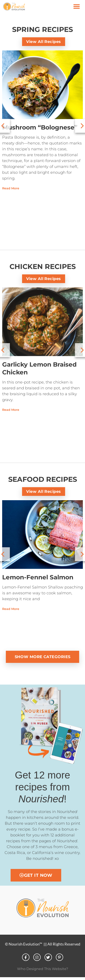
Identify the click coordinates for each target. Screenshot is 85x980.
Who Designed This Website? (43, 969)
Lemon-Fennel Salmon (38, 577)
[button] (77, 7)
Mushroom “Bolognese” (40, 127)
